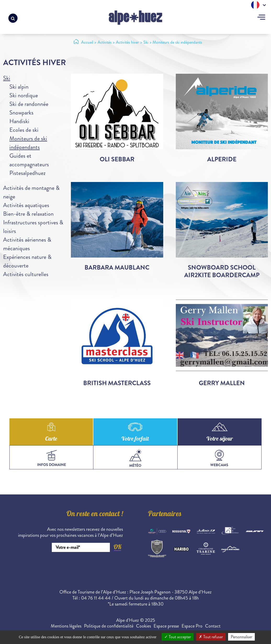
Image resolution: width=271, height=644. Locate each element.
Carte (51, 439)
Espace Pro (192, 626)
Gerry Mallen (222, 383)
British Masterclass (117, 383)
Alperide (222, 159)
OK (117, 547)
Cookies (143, 626)
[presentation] (83, 566)
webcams (219, 459)
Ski (7, 78)
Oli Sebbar (117, 159)
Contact (213, 626)
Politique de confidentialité (109, 626)
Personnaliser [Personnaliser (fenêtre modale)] (241, 637)
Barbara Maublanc (117, 267)
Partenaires (165, 515)
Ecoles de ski (24, 130)
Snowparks (21, 113)
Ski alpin (19, 87)
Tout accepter (178, 637)
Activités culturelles (26, 274)
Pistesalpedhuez (27, 173)
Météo (135, 459)
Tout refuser (211, 637)
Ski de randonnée (29, 104)
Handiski (19, 121)
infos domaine (52, 459)
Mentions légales (66, 626)
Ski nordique (24, 95)
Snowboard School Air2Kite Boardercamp (222, 271)
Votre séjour (220, 439)
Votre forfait (135, 439)
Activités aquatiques (26, 205)
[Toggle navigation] (261, 18)
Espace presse (166, 626)
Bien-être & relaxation (28, 214)
